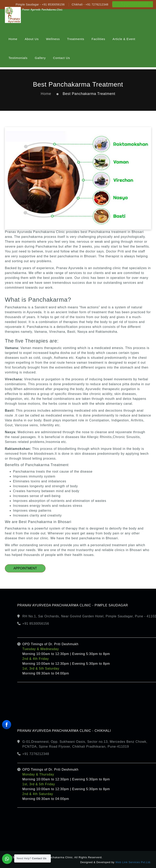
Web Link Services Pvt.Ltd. (133, 862)
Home (46, 94)
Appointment (25, 568)
